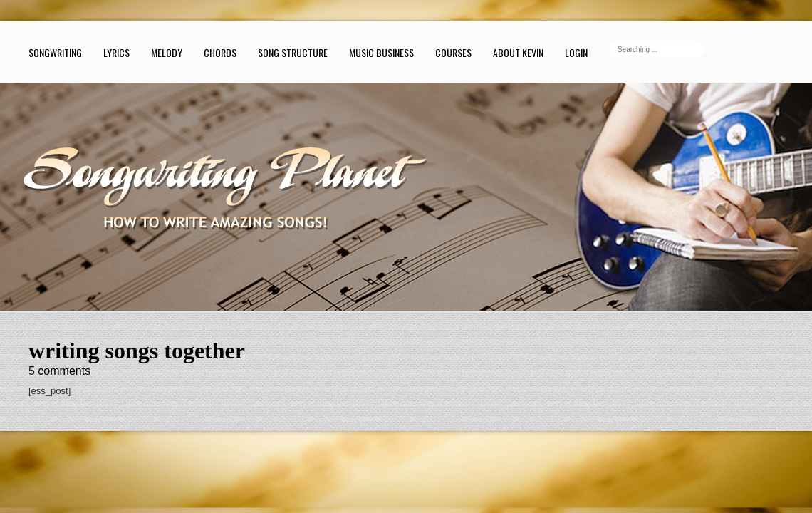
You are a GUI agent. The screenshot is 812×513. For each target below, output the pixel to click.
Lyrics (116, 52)
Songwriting (55, 52)
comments (59, 371)
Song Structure (293, 52)
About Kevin (518, 52)
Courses (453, 52)
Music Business (381, 52)
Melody (167, 52)
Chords (220, 52)
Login (576, 52)
